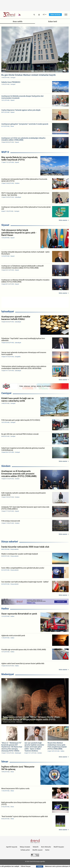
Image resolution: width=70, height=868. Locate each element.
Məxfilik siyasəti (38, 850)
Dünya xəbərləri (10, 542)
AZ (44, 15)
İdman (5, 762)
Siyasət (5, 225)
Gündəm (6, 466)
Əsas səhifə (18, 21)
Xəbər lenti (53, 21)
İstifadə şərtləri (25, 850)
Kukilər (47, 850)
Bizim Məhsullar (46, 847)
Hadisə (5, 609)
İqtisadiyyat (8, 311)
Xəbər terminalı (55, 15)
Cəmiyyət (6, 393)
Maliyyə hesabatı (25, 847)
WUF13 (5, 152)
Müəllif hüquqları (59, 847)
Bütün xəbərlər (63, 220)
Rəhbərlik (36, 847)
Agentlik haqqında (12, 847)
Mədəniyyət (8, 674)
